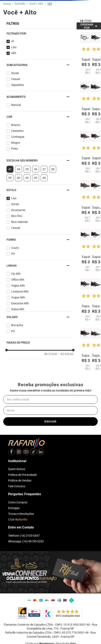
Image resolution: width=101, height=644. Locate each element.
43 (36, 178)
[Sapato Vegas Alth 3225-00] (95, 103)
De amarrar (18, 210)
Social (15, 73)
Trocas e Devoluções (21, 514)
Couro (15, 248)
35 (27, 169)
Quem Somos (17, 469)
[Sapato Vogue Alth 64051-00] (85, 300)
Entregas (14, 508)
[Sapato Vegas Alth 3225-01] (95, 349)
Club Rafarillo (18, 519)
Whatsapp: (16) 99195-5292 (26, 541)
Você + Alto (36, 4)
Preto (15, 149)
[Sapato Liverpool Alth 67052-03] (85, 201)
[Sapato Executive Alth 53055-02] (85, 152)
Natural (16, 105)
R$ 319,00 (51, 354)
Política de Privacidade (22, 475)
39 (10, 178)
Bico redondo (20, 222)
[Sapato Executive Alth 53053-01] (95, 250)
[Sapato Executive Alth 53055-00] (95, 53)
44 (44, 178)
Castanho (17, 131)
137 (50, 4)
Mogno (16, 143)
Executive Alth (20, 303)
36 (36, 169)
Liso (14, 47)
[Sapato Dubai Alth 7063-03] (95, 201)
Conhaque (18, 137)
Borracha (17, 325)
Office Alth (18, 280)
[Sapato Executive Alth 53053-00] (95, 152)
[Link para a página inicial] (8, 4)
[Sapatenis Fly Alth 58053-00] (85, 53)
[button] (40, 33)
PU (13, 254)
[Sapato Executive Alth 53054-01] (85, 250)
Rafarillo (20, 4)
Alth (14, 53)
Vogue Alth (18, 297)
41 (13, 41)
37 (44, 169)
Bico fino (17, 216)
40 (19, 178)
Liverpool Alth (20, 291)
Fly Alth (16, 274)
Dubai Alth (18, 309)
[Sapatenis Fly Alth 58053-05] (85, 103)
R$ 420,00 (66, 354)
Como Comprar (18, 502)
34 (19, 169)
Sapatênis (18, 85)
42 (27, 178)
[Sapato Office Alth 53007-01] (95, 300)
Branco (16, 125)
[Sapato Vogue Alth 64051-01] (85, 349)
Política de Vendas (20, 480)
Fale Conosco (17, 486)
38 (53, 169)
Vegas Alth (18, 286)
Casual (16, 79)
